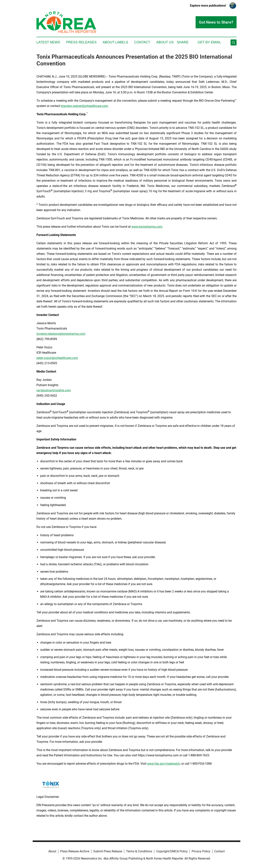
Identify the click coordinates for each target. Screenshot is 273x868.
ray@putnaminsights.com (54, 390)
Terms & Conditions (139, 851)
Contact (142, 42)
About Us (165, 42)
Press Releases (81, 42)
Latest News (48, 42)
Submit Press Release (108, 851)
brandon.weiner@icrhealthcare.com (84, 106)
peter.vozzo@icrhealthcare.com (57, 358)
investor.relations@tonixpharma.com (61, 334)
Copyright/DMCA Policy (172, 851)
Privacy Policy (201, 851)
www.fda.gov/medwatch (163, 764)
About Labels (115, 42)
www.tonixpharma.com (147, 227)
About (52, 851)
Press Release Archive (75, 851)
